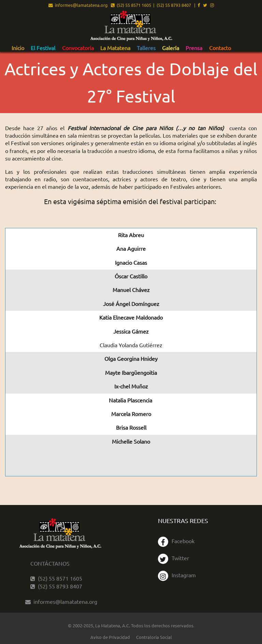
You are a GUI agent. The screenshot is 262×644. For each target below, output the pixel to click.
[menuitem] (18, 48)
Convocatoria (78, 48)
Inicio (18, 48)
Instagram (177, 575)
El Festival (43, 48)
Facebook (176, 541)
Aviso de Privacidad (110, 637)
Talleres (146, 48)
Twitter (173, 558)
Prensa (194, 48)
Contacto (220, 48)
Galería (171, 48)
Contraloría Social (154, 637)
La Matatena (115, 48)
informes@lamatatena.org (78, 5)
